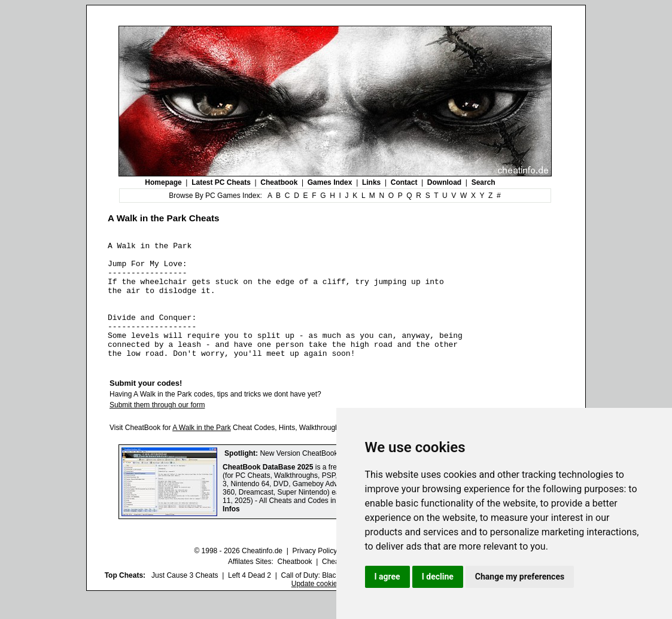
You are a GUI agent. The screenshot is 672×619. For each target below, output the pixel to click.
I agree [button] (387, 577)
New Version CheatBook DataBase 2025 (324, 477)
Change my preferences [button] (520, 577)
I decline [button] (438, 577)
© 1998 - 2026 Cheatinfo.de (238, 574)
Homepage (163, 182)
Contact (404, 182)
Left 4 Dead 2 (250, 599)
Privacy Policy (314, 574)
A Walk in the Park (202, 451)
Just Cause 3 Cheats (185, 599)
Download (444, 182)
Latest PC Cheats (221, 182)
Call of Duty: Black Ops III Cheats (334, 599)
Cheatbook (279, 182)
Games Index (330, 182)
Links (371, 182)
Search (484, 182)
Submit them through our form (157, 428)
